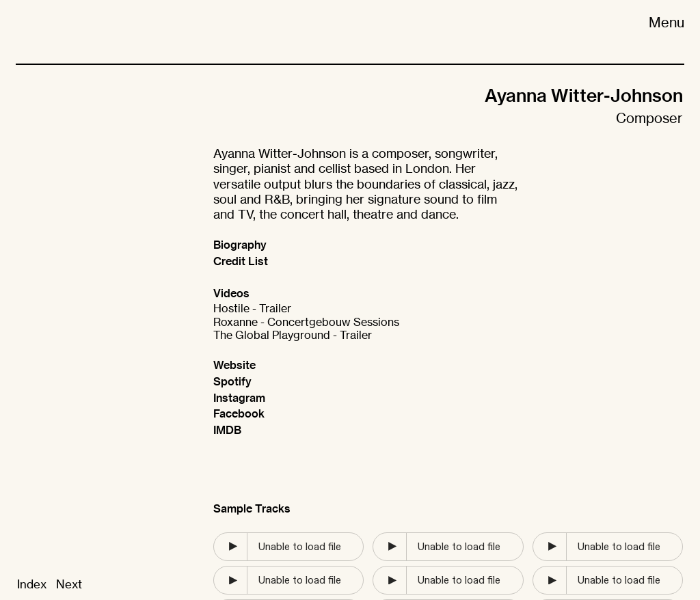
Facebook (239, 413)
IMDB (227, 430)
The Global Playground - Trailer (293, 335)
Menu (667, 22)
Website (234, 365)
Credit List (241, 261)
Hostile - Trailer (252, 309)
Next (69, 584)
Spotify (232, 381)
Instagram (239, 398)
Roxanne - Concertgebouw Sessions (306, 322)
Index (32, 584)
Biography (240, 245)
